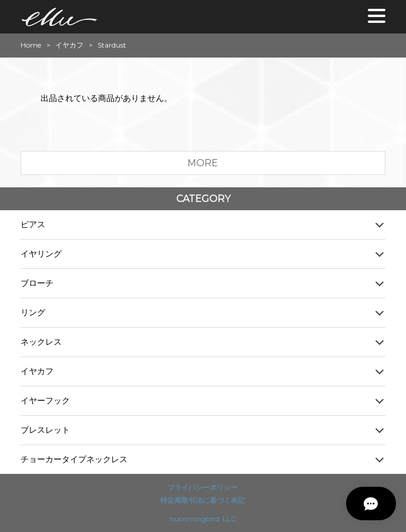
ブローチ (37, 283)
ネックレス (41, 342)
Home (31, 45)
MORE (203, 163)
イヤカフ (69, 45)
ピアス (33, 224)
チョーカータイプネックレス (74, 459)
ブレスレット (45, 430)
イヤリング (41, 254)
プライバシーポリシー (203, 487)
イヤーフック (45, 400)
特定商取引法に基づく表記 (203, 500)
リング (33, 312)
